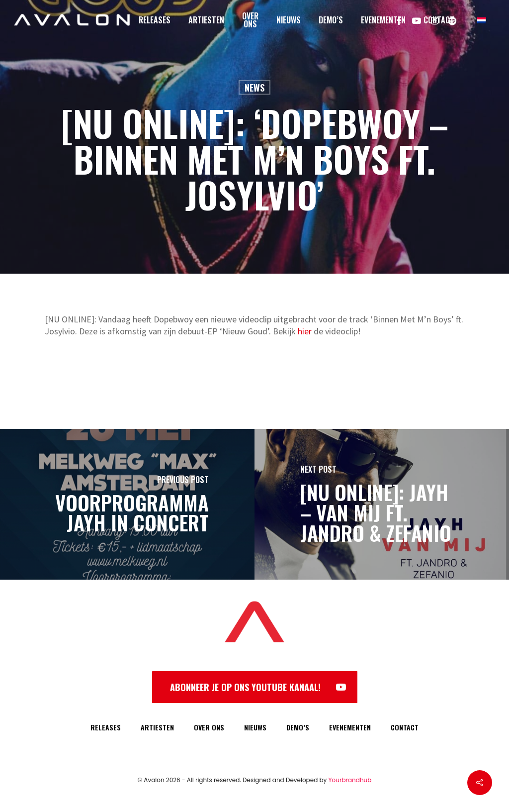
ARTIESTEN (157, 727)
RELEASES (106, 727)
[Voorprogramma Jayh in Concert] (127, 504)
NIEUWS (255, 727)
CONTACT (405, 727)
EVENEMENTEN (350, 727)
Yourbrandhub (350, 780)
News (254, 88)
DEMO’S (298, 727)
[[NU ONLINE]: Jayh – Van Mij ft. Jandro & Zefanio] (382, 504)
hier (305, 331)
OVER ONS (209, 727)
